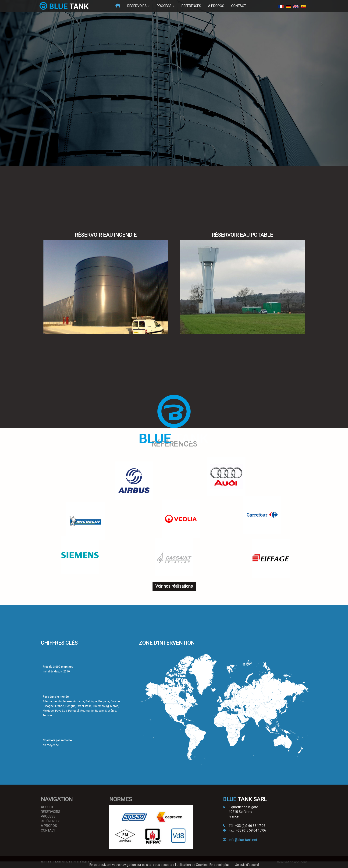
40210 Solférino (240, 812)
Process (166, 6)
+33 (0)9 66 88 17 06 (250, 826)
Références (191, 6)
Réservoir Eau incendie (106, 235)
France (234, 816)
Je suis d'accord (247, 865)
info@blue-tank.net (243, 840)
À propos (216, 6)
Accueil (47, 807)
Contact (239, 6)
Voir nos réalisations (174, 586)
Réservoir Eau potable (242, 235)
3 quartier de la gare (243, 807)
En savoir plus (220, 865)
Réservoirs (138, 6)
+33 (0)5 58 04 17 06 (251, 830)
